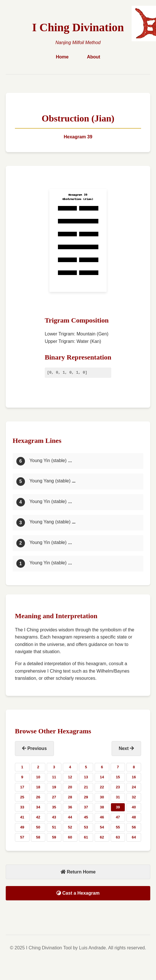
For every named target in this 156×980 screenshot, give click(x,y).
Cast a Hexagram (78, 893)
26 (38, 797)
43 (54, 817)
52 (70, 827)
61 (86, 837)
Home (62, 57)
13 (86, 777)
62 (102, 837)
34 (38, 807)
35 (54, 807)
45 (86, 817)
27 (54, 797)
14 (102, 777)
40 (134, 807)
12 (70, 777)
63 (118, 837)
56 (134, 827)
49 (22, 827)
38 (102, 807)
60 (70, 837)
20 (70, 787)
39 (118, 807)
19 (54, 787)
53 (86, 827)
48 (134, 817)
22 (102, 787)
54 (102, 827)
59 (54, 837)
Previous (34, 748)
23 (118, 787)
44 (70, 817)
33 (22, 807)
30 (102, 797)
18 (38, 787)
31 (118, 797)
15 (118, 777)
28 (70, 797)
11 (54, 777)
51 (54, 827)
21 (86, 787)
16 (134, 777)
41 (22, 817)
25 (22, 797)
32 (134, 797)
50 (38, 827)
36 (70, 807)
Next (126, 748)
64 (134, 837)
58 (38, 837)
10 (38, 777)
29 (86, 797)
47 (118, 817)
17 (22, 787)
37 (86, 807)
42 (38, 817)
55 (118, 827)
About (93, 57)
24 (134, 787)
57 (22, 837)
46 (102, 817)
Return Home (78, 872)
